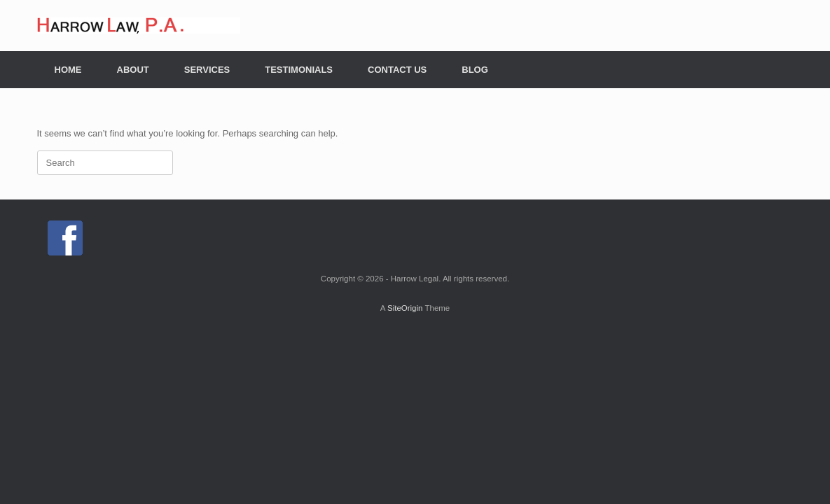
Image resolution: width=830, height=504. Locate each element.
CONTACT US (397, 70)
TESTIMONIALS (299, 70)
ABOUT (133, 70)
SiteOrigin (405, 308)
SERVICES (207, 70)
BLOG (475, 70)
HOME (68, 70)
